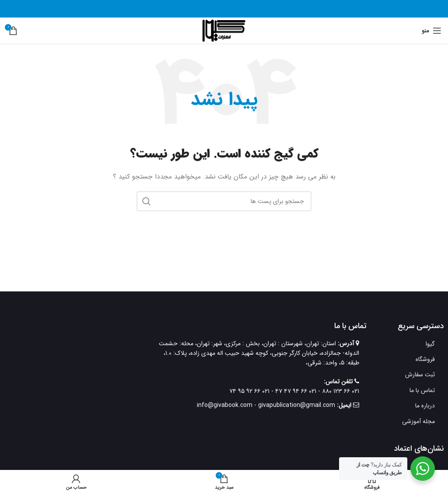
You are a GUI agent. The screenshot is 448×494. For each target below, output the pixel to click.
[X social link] (266, 9)
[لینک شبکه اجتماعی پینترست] (216, 9)
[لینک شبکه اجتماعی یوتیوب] (232, 9)
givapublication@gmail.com (297, 405)
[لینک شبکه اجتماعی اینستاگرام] (249, 9)
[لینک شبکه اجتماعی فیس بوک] (282, 9)
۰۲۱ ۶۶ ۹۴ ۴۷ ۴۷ (295, 391)
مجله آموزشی (418, 421)
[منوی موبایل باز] (432, 31)
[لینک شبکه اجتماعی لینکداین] (199, 9)
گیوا (430, 344)
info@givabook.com (225, 405)
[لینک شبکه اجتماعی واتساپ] (182, 9)
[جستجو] (224, 201)
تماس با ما (422, 390)
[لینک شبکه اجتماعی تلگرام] (166, 9)
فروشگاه (425, 359)
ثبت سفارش (420, 375)
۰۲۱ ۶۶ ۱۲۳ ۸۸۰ (340, 391)
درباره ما (425, 406)
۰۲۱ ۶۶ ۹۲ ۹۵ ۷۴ (249, 391)
